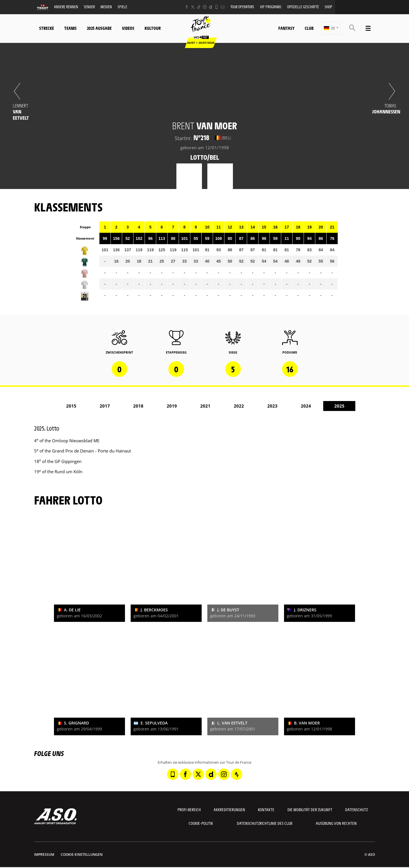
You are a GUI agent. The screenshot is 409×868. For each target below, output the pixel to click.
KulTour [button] (153, 28)
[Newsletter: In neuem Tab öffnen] (223, 7)
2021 (205, 406)
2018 (138, 406)
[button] (331, 28)
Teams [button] (70, 28)
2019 (172, 406)
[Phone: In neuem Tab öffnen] (217, 7)
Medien (106, 7)
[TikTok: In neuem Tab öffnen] (199, 7)
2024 (306, 406)
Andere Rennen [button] (66, 7)
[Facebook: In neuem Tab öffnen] (187, 7)
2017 (105, 406)
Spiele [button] (122, 7)
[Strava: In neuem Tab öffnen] (237, 774)
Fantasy (286, 28)
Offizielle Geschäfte (303, 7)
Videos (128, 28)
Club (309, 28)
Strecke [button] (47, 28)
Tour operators (242, 7)
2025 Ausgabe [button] (99, 28)
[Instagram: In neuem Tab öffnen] (205, 7)
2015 (71, 406)
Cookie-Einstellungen (82, 854)
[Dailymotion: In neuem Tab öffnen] (211, 7)
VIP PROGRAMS (271, 7)
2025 (339, 406)
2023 (272, 406)
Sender (89, 7)
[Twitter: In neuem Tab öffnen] (193, 7)
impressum (44, 854)
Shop (328, 7)
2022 (239, 406)
